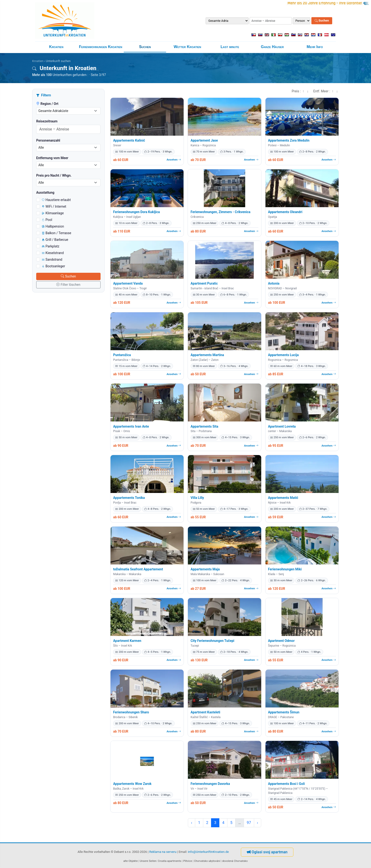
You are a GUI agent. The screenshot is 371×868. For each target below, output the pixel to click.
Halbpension (53, 226)
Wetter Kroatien (187, 47)
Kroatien (56, 47)
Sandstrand (52, 260)
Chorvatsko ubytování (207, 861)
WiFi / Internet (54, 206)
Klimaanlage (53, 213)
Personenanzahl (48, 140)
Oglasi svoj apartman (267, 852)
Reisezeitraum (47, 121)
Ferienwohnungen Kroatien (101, 47)
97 (249, 823)
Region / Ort (47, 104)
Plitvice (188, 861)
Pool (47, 220)
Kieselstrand (53, 253)
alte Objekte (130, 861)
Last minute (230, 47)
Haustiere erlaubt (56, 200)
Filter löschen (68, 285)
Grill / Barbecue (55, 240)
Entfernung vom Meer (52, 158)
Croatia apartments (170, 861)
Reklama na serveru (163, 852)
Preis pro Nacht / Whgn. (54, 175)
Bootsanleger (53, 266)
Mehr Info (315, 47)
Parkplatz (51, 246)
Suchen (322, 21)
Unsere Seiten (148, 861)
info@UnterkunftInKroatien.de (208, 852)
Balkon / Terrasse (57, 233)
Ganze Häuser (272, 47)
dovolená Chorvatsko (235, 861)
